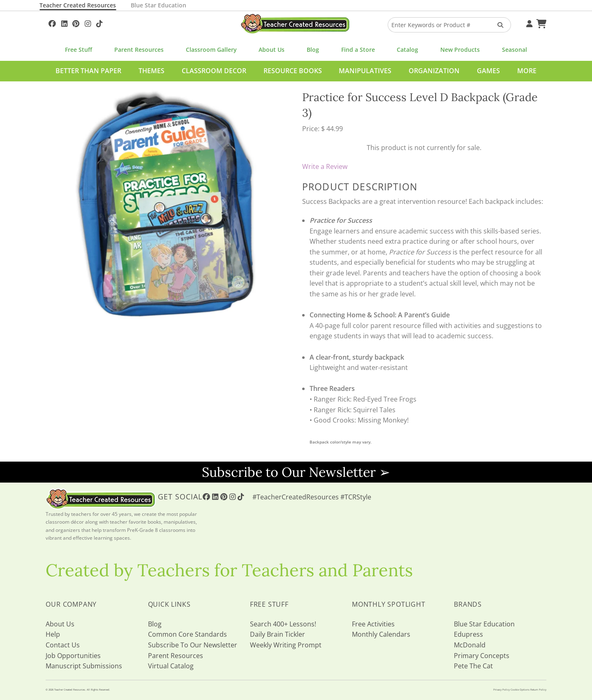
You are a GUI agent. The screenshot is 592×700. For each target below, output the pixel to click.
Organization (434, 71)
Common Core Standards (187, 634)
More (527, 71)
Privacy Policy (502, 690)
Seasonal (515, 50)
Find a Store (358, 50)
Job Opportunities (73, 656)
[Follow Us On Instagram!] (88, 23)
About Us (272, 50)
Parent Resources (139, 50)
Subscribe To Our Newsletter (193, 645)
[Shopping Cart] (540, 23)
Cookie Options (520, 690)
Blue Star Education (158, 5)
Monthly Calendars (381, 634)
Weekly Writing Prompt (286, 645)
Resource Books (293, 71)
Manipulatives (365, 71)
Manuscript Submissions (84, 666)
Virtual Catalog (171, 666)
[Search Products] (498, 25)
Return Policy (538, 690)
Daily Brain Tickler (277, 634)
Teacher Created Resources (78, 5)
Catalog (407, 50)
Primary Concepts (482, 656)
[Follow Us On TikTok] (99, 23)
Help (53, 634)
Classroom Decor (214, 71)
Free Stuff (79, 50)
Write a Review (325, 166)
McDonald (470, 645)
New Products (460, 50)
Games (488, 71)
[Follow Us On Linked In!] (64, 23)
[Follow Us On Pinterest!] (76, 23)
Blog (313, 50)
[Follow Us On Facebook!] (52, 23)
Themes (151, 71)
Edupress (468, 634)
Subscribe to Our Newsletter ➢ (296, 472)
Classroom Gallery (211, 50)
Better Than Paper (88, 71)
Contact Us (63, 645)
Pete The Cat (473, 666)
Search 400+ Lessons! (283, 624)
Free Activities (373, 624)
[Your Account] (528, 23)
